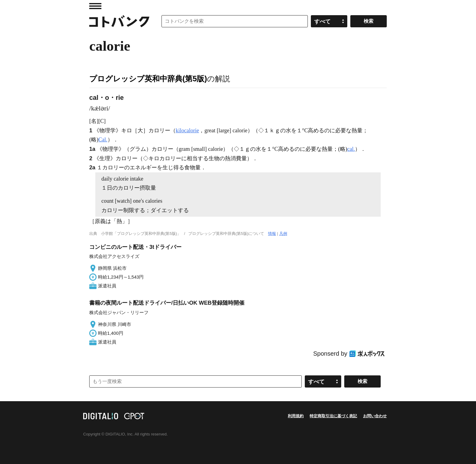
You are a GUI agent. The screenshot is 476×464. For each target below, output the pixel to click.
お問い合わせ (375, 416)
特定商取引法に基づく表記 (333, 416)
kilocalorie (187, 130)
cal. (351, 149)
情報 (272, 234)
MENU (95, 6)
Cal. (103, 140)
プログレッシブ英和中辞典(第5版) (148, 79)
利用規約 (296, 416)
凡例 (283, 234)
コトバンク (119, 21)
